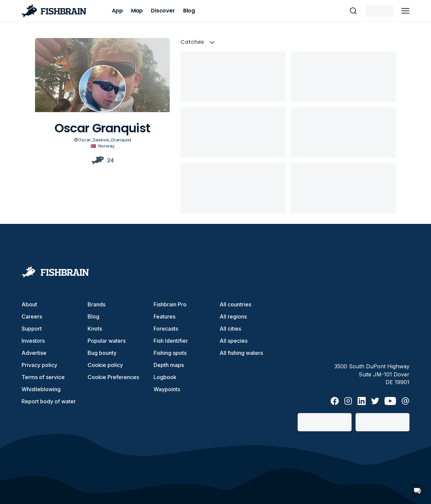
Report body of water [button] (49, 401)
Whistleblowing (41, 389)
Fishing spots (170, 353)
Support (32, 329)
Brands (96, 304)
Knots (95, 329)
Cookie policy (105, 365)
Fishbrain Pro (170, 304)
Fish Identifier (171, 341)
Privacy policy (39, 365)
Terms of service (43, 377)
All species (234, 341)
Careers (32, 316)
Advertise (34, 353)
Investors (33, 341)
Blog (93, 316)
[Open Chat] (417, 490)
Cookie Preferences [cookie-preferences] (113, 377)
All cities (230, 329)
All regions (233, 316)
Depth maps (169, 365)
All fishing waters (241, 353)
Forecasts (166, 329)
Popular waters (107, 341)
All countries (235, 304)
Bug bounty (102, 353)
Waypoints (167, 389)
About (29, 304)
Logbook (165, 377)
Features (164, 316)
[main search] (353, 11)
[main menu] (405, 11)
